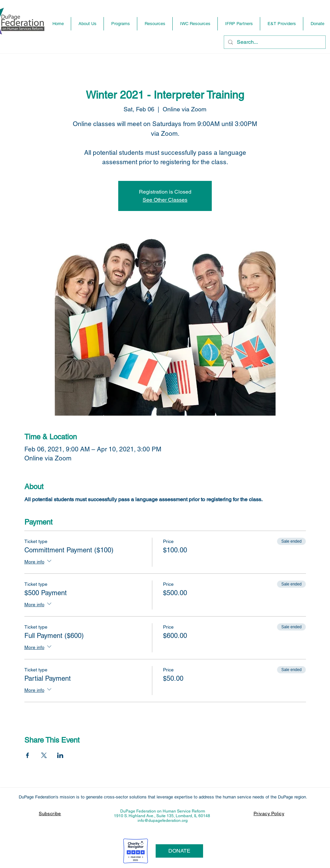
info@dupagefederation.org (163, 821)
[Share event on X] (44, 755)
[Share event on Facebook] (28, 755)
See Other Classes (165, 200)
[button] (120, 24)
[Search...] (274, 42)
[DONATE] (179, 851)
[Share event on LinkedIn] (60, 755)
